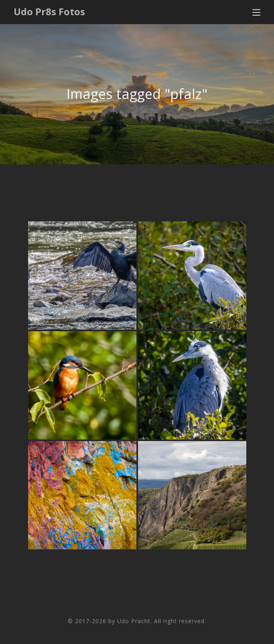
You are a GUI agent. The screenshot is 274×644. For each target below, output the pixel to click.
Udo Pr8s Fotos (49, 11)
